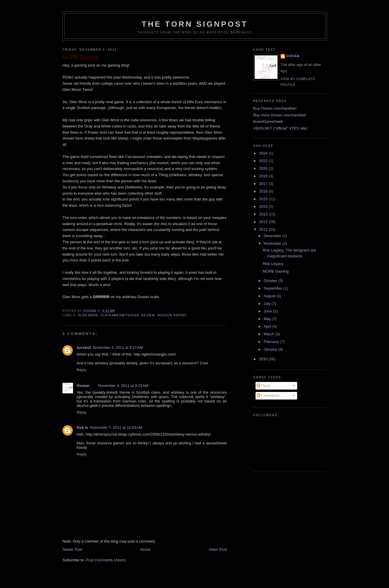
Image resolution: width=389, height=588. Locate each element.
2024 (264, 153)
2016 (264, 191)
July (268, 304)
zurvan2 (84, 347)
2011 (264, 229)
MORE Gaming (275, 271)
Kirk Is (82, 428)
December (273, 236)
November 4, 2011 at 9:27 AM (118, 347)
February (272, 342)
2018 (264, 176)
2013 (264, 214)
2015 (264, 199)
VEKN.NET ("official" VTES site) (280, 128)
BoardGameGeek (268, 121)
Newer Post (72, 549)
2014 (264, 207)
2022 (264, 161)
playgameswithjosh (120, 315)
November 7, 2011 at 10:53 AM (116, 428)
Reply (81, 370)
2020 (264, 168)
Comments (268, 396)
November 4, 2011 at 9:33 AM (123, 386)
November (273, 243)
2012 (264, 222)
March (270, 334)
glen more (88, 315)
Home (146, 549)
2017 (264, 184)
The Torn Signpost (195, 24)
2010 (264, 359)
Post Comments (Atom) (106, 560)
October (271, 281)
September (274, 288)
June (268, 311)
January (271, 349)
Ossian (83, 386)
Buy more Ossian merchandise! (280, 115)
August (270, 296)
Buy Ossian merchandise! (275, 108)
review (148, 315)
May (268, 319)
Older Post (218, 549)
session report (172, 315)
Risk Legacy (273, 264)
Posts (264, 386)
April (268, 326)
